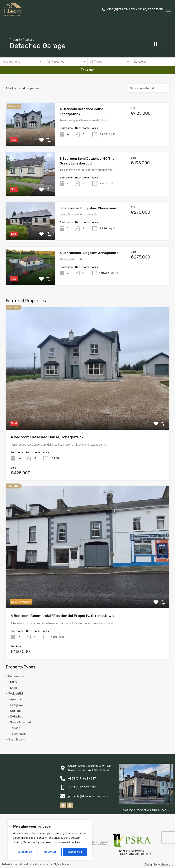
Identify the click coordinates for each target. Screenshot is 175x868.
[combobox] (22, 62)
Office (14, 682)
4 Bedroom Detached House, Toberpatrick (47, 437)
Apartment (17, 699)
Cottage (16, 711)
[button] (6, 767)
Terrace (15, 728)
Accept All (75, 852)
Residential (16, 694)
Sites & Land (17, 740)
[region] (50, 840)
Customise (25, 852)
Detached (17, 717)
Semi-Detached (21, 722)
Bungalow (17, 705)
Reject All (50, 852)
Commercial (16, 676)
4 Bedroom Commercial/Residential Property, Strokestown (62, 616)
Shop (14, 688)
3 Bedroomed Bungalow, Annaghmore (89, 253)
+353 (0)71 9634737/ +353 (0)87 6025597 (135, 10)
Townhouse (18, 734)
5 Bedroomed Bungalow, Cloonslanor (88, 208)
